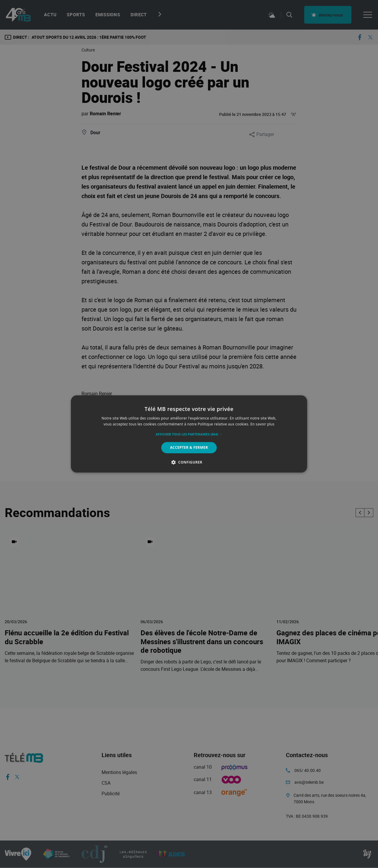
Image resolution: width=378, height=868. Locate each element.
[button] (189, 434)
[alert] (189, 434)
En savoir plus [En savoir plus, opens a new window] (262, 424)
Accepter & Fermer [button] (189, 447)
